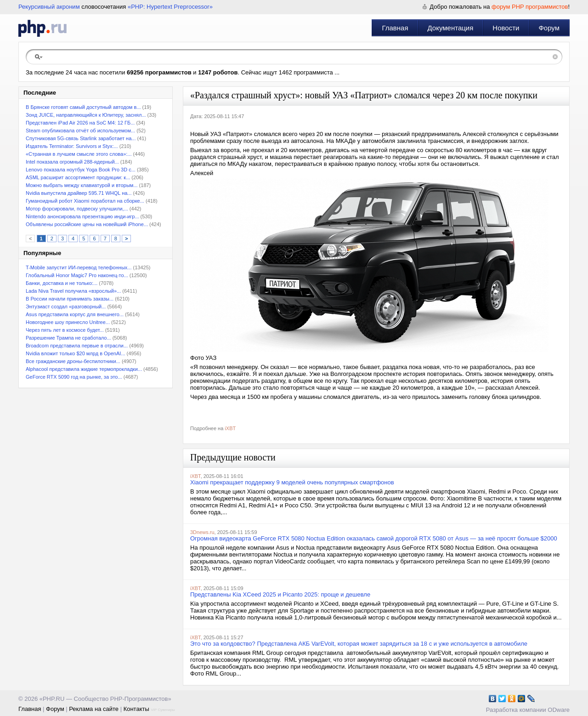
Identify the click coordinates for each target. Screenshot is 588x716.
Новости (506, 28)
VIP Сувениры (163, 710)
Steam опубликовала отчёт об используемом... (80, 131)
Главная (395, 28)
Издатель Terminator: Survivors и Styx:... (72, 146)
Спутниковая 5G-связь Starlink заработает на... (81, 138)
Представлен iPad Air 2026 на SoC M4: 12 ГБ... (80, 123)
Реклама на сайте (94, 709)
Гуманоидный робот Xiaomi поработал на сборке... (85, 201)
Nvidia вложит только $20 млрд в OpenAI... (76, 353)
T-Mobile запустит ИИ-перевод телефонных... (79, 267)
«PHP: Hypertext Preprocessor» (170, 7)
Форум (549, 28)
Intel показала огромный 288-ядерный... (72, 162)
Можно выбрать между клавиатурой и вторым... (82, 185)
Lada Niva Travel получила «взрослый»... (73, 291)
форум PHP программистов (530, 7)
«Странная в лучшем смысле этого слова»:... (79, 154)
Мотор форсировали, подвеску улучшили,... (77, 209)
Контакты (136, 709)
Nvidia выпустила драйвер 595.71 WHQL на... (79, 193)
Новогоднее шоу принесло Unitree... (68, 322)
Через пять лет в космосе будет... (65, 330)
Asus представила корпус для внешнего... (75, 314)
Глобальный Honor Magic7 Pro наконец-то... (77, 275)
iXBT (230, 428)
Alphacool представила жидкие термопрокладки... (84, 369)
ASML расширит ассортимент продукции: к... (78, 177)
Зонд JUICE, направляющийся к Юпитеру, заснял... (86, 115)
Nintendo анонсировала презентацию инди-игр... (82, 216)
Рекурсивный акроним (49, 7)
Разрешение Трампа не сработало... (68, 338)
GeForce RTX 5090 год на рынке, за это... (74, 377)
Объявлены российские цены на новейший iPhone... (87, 224)
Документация (451, 28)
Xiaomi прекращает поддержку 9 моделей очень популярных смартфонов (292, 482)
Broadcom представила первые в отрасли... (77, 346)
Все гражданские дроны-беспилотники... (73, 361)
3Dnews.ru (202, 532)
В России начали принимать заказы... (70, 299)
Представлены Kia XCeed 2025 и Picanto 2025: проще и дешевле (280, 594)
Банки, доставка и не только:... (62, 283)
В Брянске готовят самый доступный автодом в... (83, 107)
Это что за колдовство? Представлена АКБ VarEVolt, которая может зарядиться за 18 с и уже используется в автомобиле (359, 644)
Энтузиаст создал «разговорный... (66, 307)
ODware (559, 710)
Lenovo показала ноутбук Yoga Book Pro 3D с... (81, 170)
